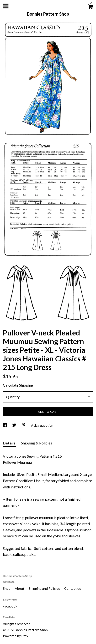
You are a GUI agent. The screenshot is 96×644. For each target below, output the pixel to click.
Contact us (73, 588)
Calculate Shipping (18, 385)
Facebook (10, 606)
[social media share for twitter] (15, 425)
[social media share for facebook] (5, 425)
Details (10, 443)
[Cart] (91, 7)
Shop (7, 588)
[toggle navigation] (6, 6)
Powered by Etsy (16, 636)
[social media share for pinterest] (24, 425)
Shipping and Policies (45, 588)
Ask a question (42, 425)
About (20, 588)
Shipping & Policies (37, 443)
